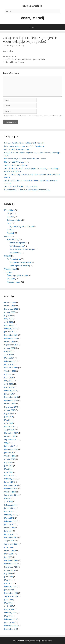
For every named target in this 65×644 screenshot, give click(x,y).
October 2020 (10, 371)
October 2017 (10, 436)
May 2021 (8, 351)
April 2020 (9, 384)
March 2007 (9, 554)
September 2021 (11, 345)
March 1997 (9, 583)
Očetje (10, 230)
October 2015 (10, 456)
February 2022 (10, 328)
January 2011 (10, 534)
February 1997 (10, 586)
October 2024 (10, 302)
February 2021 (10, 361)
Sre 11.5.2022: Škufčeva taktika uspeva (21, 186)
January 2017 (10, 446)
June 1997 (9, 577)
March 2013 (9, 511)
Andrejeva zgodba (17, 243)
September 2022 (11, 309)
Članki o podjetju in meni (18, 275)
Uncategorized (11, 269)
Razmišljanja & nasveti (19, 266)
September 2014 (11, 495)
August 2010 (10, 541)
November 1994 (11, 626)
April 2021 (9, 355)
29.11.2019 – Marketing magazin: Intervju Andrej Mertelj (25, 59)
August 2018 (10, 430)
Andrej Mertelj (32, 18)
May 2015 (8, 469)
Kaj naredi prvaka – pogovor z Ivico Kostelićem (24, 146)
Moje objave (9, 210)
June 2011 (9, 531)
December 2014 (11, 485)
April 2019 (9, 423)
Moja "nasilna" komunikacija (22, 249)
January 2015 (10, 482)
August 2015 (10, 459)
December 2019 (11, 397)
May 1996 (8, 603)
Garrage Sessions (14, 220)
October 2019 (10, 404)
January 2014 (10, 508)
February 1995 (10, 619)
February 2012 (10, 521)
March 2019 (9, 426)
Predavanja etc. (14, 282)
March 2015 (9, 475)
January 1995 (10, 622)
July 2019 (8, 413)
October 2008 (10, 551)
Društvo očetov (11, 56)
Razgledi (11, 233)
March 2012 (9, 518)
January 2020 (10, 394)
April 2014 (9, 502)
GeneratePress (46, 641)
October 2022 (10, 306)
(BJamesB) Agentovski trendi (22, 226)
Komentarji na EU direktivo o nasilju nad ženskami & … (27, 190)
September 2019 (11, 407)
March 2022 (9, 325)
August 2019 (10, 410)
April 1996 (9, 606)
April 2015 (9, 472)
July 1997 (8, 573)
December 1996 (11, 593)
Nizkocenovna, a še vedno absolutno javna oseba (25, 159)
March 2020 (9, 387)
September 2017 (11, 440)
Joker (9, 223)
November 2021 (11, 338)
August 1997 (10, 570)
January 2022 (10, 332)
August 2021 (10, 348)
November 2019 (11, 400)
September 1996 (11, 596)
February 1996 (10, 613)
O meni (7, 236)
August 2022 (10, 312)
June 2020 (9, 377)
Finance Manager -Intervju (15, 62)
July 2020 (8, 374)
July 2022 (8, 315)
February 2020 (10, 390)
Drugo (10, 213)
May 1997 (8, 580)
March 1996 (9, 609)
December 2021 (11, 335)
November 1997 (11, 564)
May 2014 (8, 498)
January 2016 (10, 453)
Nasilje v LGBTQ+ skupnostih (16, 162)
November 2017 (11, 433)
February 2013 (10, 515)
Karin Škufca (12, 239)
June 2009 (9, 547)
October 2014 (10, 492)
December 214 (10, 629)
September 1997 (11, 567)
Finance (10, 217)
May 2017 (8, 443)
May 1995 (8, 616)
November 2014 (11, 488)
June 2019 (9, 417)
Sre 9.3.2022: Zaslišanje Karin (17, 165)
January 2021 (10, 364)
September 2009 (11, 544)
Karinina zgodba (17, 246)
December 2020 (11, 368)
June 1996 (9, 600)
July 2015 (8, 462)
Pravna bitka (15, 253)
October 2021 (10, 342)
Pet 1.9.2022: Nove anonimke (17, 149)
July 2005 (8, 557)
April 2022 (9, 322)
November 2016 (11, 449)
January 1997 (10, 590)
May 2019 (8, 420)
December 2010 (11, 538)
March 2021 (9, 358)
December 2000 (11, 560)
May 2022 (8, 319)
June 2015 (9, 466)
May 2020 (8, 381)
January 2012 (10, 524)
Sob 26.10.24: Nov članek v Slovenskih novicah (24, 143)
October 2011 (10, 528)
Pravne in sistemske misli (20, 262)
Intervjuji (11, 279)
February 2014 (10, 505)
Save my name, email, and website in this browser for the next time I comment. (34, 116)
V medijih (8, 272)
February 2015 (10, 479)
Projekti (8, 256)
